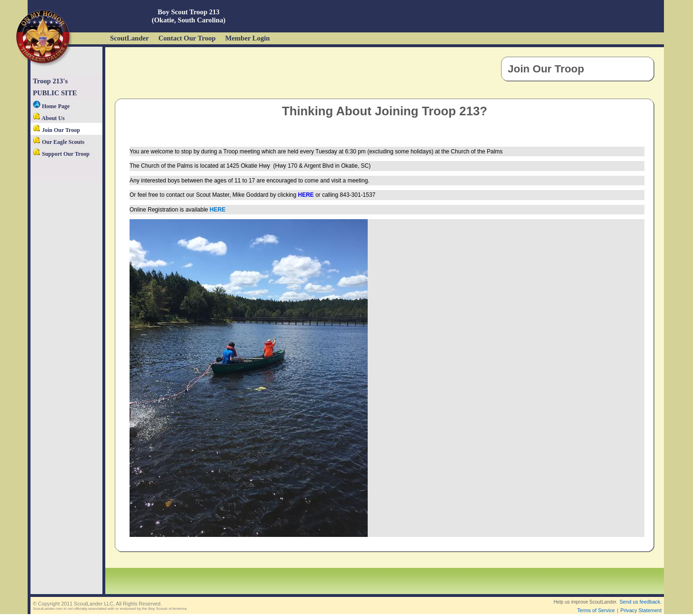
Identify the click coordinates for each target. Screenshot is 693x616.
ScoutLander (129, 38)
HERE (306, 195)
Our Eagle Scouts (59, 142)
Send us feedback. (641, 602)
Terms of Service (596, 610)
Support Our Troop (61, 154)
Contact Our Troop (187, 38)
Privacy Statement (641, 610)
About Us (49, 118)
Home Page (51, 106)
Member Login (248, 38)
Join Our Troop (56, 130)
